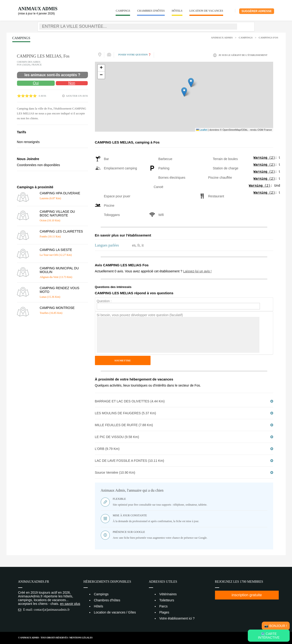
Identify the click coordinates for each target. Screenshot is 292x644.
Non (72, 83)
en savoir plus (70, 604)
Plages (164, 612)
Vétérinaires (168, 594)
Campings (123, 11)
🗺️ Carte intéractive (269, 636)
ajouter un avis (77, 96)
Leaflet (202, 130)
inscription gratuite (247, 595)
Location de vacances (206, 11)
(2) (264, 158)
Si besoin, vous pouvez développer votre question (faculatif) (140, 315)
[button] (184, 92)
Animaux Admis (38, 9)
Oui (36, 83)
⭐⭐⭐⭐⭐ (27, 96)
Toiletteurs (167, 600)
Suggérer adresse (257, 11)
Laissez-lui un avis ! (197, 271)
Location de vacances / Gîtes (115, 612)
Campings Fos (268, 38)
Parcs (164, 606)
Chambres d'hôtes (151, 11)
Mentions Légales (81, 638)
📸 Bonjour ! (276, 626)
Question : (104, 301)
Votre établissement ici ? (177, 618)
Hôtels (177, 11)
